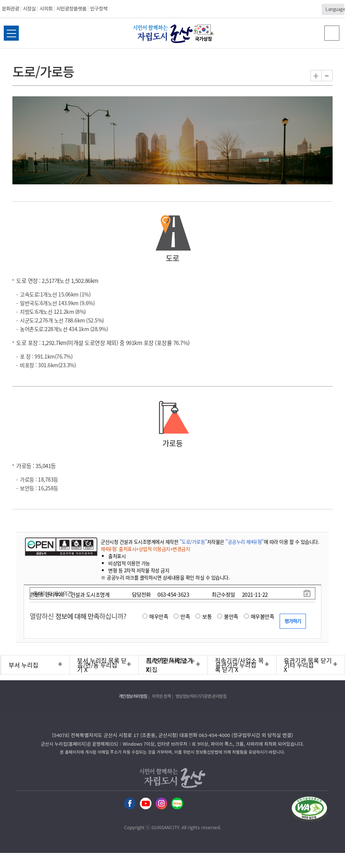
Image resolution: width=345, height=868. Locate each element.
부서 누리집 (23, 665)
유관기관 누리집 (236, 665)
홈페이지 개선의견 (53, 593)
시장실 (29, 8)
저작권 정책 (161, 696)
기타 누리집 (299, 665)
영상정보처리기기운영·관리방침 (201, 696)
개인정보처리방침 (133, 696)
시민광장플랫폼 (71, 8)
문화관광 (11, 8)
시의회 (46, 8)
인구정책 (99, 8)
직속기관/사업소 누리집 (171, 665)
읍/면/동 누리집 (97, 665)
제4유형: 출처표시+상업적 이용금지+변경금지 (145, 549)
